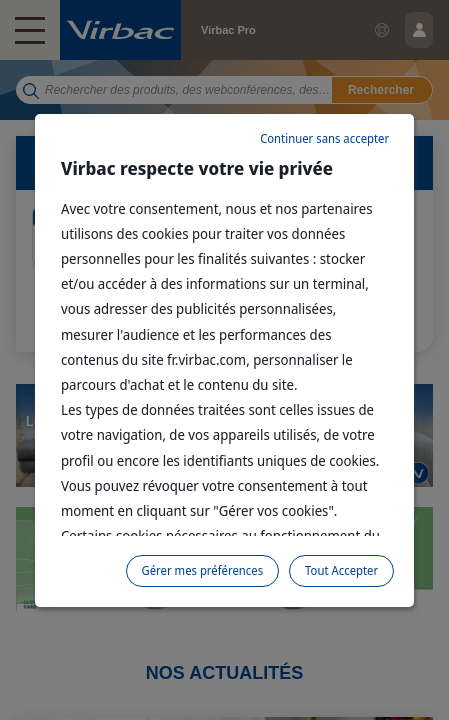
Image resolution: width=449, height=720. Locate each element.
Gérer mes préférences (203, 570)
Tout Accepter (341, 570)
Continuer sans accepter (324, 138)
